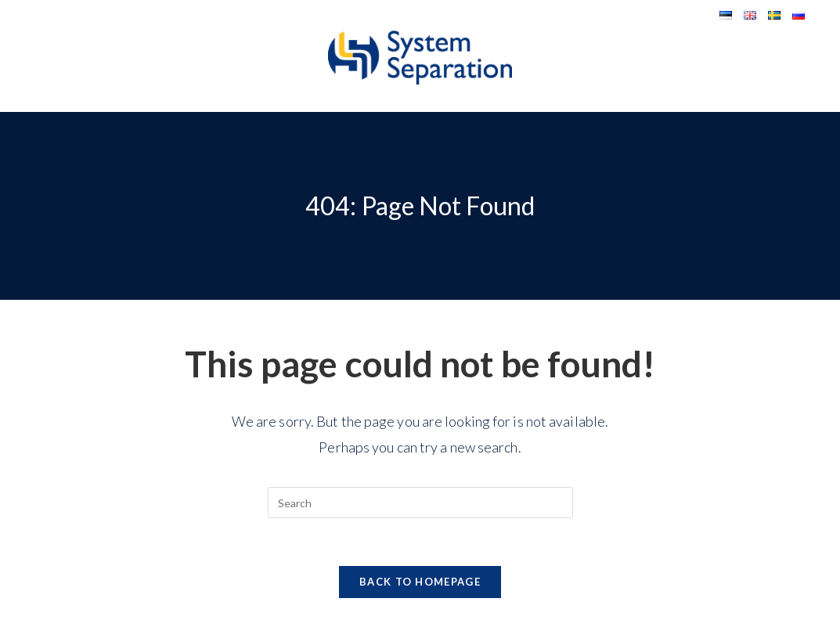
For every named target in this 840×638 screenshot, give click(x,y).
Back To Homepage (420, 582)
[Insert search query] (420, 503)
